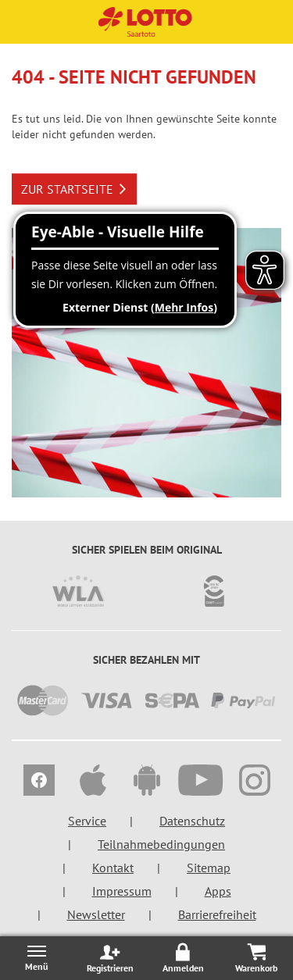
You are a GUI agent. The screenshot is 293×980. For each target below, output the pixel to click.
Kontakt (113, 868)
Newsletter (96, 914)
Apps (218, 891)
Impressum (122, 891)
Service (87, 821)
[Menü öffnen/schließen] (37, 958)
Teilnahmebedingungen (161, 844)
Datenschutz (192, 821)
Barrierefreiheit (217, 914)
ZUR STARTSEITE (74, 189)
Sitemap (209, 868)
